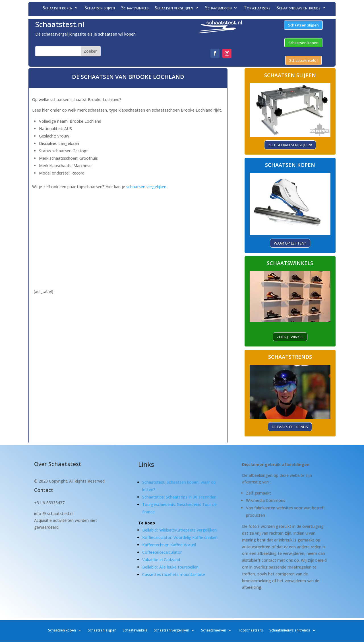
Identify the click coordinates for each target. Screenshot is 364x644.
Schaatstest (153, 482)
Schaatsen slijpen (100, 8)
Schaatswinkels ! (303, 60)
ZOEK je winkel (290, 337)
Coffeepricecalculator (162, 552)
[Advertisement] (128, 231)
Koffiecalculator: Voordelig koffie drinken (180, 537)
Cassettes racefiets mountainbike (174, 574)
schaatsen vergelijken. (147, 187)
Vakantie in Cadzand (161, 560)
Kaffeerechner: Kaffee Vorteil (169, 545)
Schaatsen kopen (58, 8)
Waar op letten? (290, 243)
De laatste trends (290, 427)
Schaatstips (153, 497)
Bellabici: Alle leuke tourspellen (170, 567)
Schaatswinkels (135, 8)
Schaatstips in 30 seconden (191, 497)
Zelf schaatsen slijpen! (290, 145)
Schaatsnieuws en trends (298, 8)
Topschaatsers (257, 8)
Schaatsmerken (218, 8)
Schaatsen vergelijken (174, 8)
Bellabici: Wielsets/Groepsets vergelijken (179, 530)
